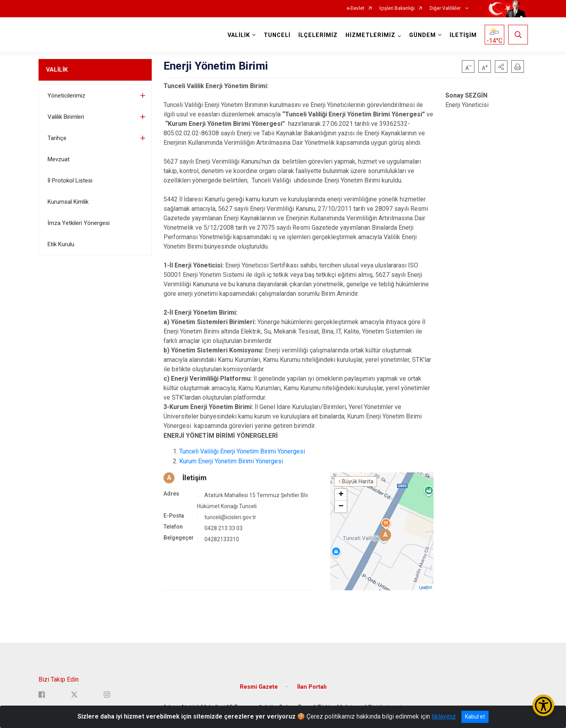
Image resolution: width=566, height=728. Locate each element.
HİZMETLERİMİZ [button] (370, 35)
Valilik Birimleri (66, 117)
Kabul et (475, 717)
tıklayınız (444, 716)
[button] (501, 66)
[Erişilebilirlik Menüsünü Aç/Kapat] (543, 705)
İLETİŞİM (463, 35)
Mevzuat (59, 159)
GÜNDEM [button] (423, 35)
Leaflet (425, 587)
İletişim (195, 478)
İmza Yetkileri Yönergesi (79, 223)
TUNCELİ (277, 35)
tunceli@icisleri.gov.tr (230, 517)
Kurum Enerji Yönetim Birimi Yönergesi (231, 461)
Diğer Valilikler (446, 8)
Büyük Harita (358, 481)
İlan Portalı (312, 687)
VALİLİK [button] (239, 35)
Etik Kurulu (61, 244)
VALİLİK (57, 70)
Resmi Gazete (259, 687)
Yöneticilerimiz (66, 96)
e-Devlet (356, 8)
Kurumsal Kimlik (68, 202)
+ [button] (341, 495)
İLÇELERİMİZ (318, 35)
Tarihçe (57, 138)
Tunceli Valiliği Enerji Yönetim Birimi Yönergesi (242, 451)
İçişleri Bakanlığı (397, 8)
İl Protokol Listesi (70, 181)
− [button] (341, 507)
